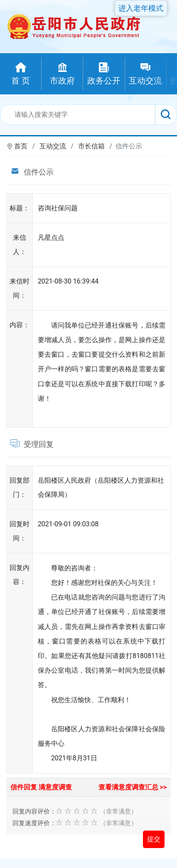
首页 (21, 146)
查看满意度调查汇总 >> (133, 787)
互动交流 (53, 146)
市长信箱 (91, 146)
